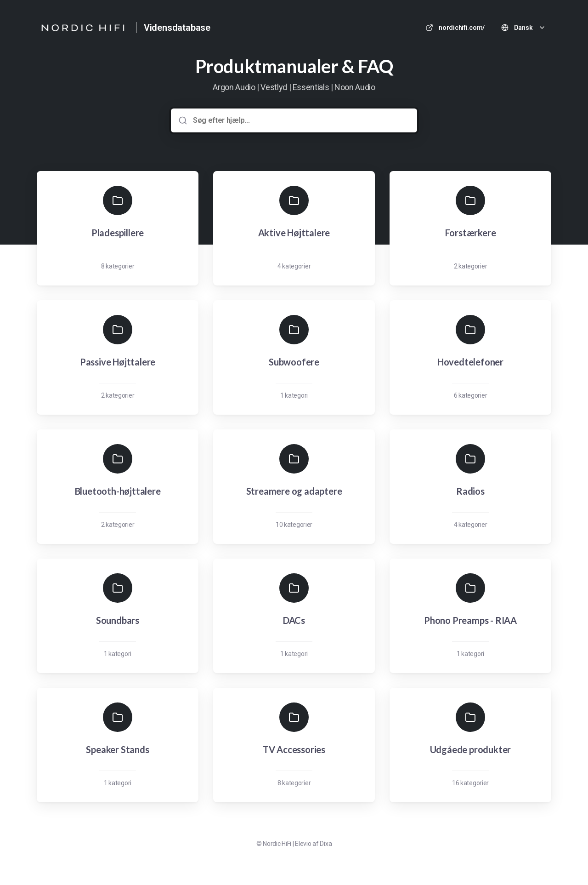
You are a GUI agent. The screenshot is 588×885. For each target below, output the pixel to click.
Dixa (326, 844)
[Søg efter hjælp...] (300, 120)
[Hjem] (83, 28)
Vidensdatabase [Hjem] (177, 28)
